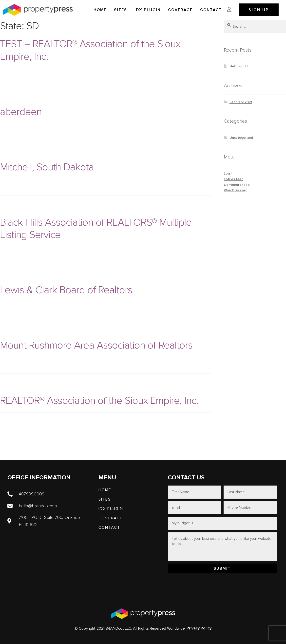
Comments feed (237, 185)
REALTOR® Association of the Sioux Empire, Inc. (99, 400)
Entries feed (234, 179)
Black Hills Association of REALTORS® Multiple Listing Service (96, 229)
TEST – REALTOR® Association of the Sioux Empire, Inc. (90, 50)
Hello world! (239, 66)
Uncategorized (241, 138)
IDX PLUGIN (148, 10)
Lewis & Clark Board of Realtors (66, 290)
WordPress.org (236, 190)
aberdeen (21, 112)
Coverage (180, 10)
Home (100, 10)
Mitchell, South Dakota (47, 167)
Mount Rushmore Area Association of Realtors (96, 345)
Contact (211, 10)
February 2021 (241, 102)
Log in (229, 173)
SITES (121, 10)
